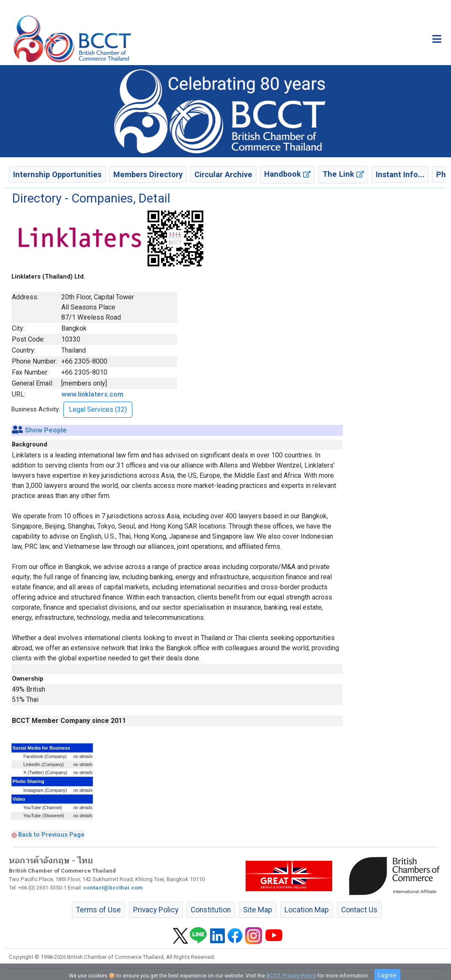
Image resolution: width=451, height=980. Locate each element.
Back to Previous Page (51, 835)
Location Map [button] (307, 910)
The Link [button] (343, 174)
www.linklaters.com (92, 394)
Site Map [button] (258, 910)
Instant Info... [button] (400, 174)
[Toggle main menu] (437, 39)
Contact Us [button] (359, 910)
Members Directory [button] (148, 174)
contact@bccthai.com (113, 888)
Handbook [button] (287, 174)
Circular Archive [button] (223, 174)
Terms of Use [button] (98, 910)
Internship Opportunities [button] (57, 174)
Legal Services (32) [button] (98, 409)
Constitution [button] (211, 910)
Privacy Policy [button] (156, 910)
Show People (46, 430)
